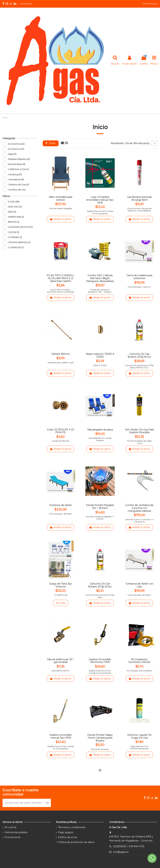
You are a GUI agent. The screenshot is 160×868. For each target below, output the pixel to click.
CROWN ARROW (19, 242)
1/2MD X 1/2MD (100, 365)
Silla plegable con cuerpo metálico (100, 439)
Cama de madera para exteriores (139, 277)
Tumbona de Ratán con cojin (139, 585)
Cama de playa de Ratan (61, 514)
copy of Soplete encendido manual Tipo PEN (100, 200)
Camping (15, 174)
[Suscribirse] (47, 803)
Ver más (61, 603)
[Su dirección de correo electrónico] (23, 803)
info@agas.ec (121, 852)
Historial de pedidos (16, 832)
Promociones (12, 837)
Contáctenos (26, 4)
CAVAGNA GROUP (20, 227)
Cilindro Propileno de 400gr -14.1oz (139, 442)
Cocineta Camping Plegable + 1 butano (100, 518)
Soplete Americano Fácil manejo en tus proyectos (100, 672)
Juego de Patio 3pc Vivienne (61, 585)
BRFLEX (14, 222)
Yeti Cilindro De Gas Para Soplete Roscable (139, 431)
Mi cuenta (10, 827)
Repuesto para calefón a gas (61, 363)
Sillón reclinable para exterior (61, 198)
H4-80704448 (61, 595)
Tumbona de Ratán (61, 505)
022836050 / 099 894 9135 (129, 846)
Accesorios (16, 144)
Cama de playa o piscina (139, 287)
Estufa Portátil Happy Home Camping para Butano (100, 738)
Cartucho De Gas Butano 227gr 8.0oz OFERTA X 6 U (139, 367)
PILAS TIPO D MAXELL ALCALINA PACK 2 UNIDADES (61, 291)
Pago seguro (66, 832)
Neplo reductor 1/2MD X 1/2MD (100, 355)
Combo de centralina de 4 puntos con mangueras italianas (139, 508)
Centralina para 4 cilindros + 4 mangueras (139, 521)
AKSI (12, 212)
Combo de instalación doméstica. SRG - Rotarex (100, 291)
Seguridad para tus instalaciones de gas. (139, 747)
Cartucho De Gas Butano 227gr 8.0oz (139, 355)
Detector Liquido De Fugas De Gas (139, 736)
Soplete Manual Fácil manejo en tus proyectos (100, 212)
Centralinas (16, 179)
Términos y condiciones (72, 827)
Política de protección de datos (76, 842)
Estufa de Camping (100, 749)
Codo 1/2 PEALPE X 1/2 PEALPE (61, 431)
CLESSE (14, 232)
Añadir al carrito (61, 219)
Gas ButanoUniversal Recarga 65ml (139, 198)
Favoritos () (150, 4)
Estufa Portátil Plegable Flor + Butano (100, 507)
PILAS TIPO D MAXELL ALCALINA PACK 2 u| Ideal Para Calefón (61, 278)
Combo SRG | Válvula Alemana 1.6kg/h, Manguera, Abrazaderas (100, 278)
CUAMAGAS (16, 247)
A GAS (14, 201)
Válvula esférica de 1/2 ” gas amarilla (61, 661)
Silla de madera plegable (61, 208)
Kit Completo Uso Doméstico (139, 671)
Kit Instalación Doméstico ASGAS (139, 661)
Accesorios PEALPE (61, 441)
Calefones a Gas (18, 169)
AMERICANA (16, 217)
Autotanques (17, 164)
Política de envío (68, 837)
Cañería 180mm (61, 354)
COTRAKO (15, 237)
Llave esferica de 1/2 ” (61, 671)
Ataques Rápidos (19, 159)
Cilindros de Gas (18, 184)
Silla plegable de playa (100, 430)
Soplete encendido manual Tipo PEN (61, 736)
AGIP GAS (15, 206)
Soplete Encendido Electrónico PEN (100, 661)
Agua (12, 154)
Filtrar (51, 143)
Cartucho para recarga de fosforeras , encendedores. (139, 210)
